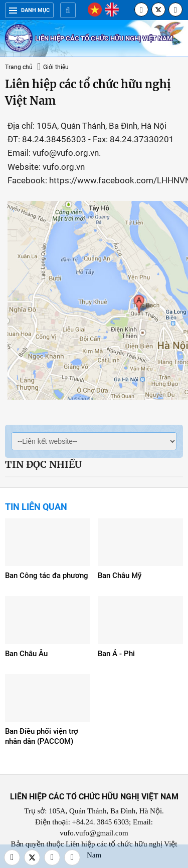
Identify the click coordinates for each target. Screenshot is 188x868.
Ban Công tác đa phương (47, 575)
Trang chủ (19, 67)
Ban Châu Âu (26, 654)
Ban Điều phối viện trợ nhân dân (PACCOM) (42, 736)
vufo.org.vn (64, 167)
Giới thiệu (56, 67)
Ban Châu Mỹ (120, 575)
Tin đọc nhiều (43, 464)
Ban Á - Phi (116, 654)
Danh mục (29, 10)
